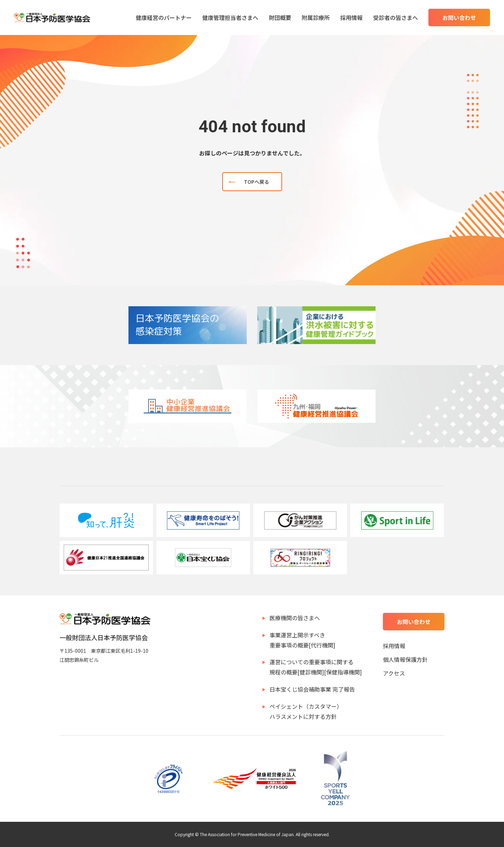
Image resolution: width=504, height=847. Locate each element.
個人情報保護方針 (405, 659)
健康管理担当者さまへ (230, 17)
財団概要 (280, 17)
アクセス (394, 673)
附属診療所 (316, 17)
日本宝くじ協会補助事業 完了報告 (312, 689)
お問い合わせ (459, 17)
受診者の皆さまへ (395, 17)
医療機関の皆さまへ (295, 618)
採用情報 (351, 17)
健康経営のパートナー (164, 17)
